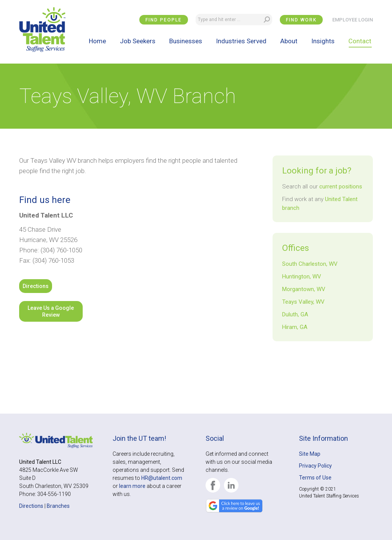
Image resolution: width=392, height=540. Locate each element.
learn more (132, 486)
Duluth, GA (295, 314)
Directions (36, 286)
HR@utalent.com (162, 478)
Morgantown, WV (304, 289)
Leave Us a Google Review (51, 311)
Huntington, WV (302, 277)
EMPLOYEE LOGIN (353, 20)
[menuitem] (97, 41)
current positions (341, 187)
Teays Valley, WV (303, 302)
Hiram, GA (295, 327)
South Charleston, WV (310, 264)
